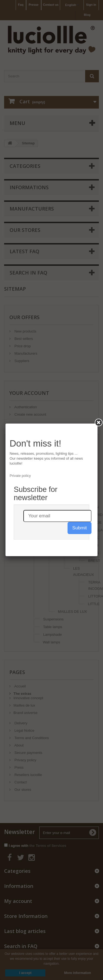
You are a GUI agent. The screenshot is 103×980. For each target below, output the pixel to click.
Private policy (20, 476)
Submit (80, 528)
